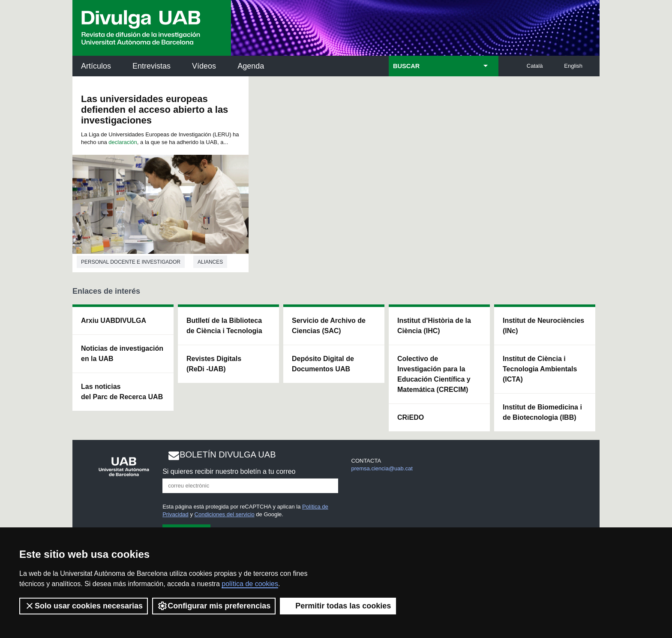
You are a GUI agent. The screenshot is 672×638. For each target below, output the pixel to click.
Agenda (251, 66)
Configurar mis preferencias (214, 606)
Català (535, 66)
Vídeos (204, 66)
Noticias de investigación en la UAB (122, 354)
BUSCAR (406, 66)
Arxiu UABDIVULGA (114, 321)
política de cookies (250, 584)
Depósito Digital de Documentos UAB (323, 364)
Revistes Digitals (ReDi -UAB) (214, 364)
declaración (123, 142)
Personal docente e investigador (131, 262)
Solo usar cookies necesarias (84, 606)
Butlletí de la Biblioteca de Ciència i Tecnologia (224, 326)
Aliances (210, 262)
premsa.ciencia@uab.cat (382, 468)
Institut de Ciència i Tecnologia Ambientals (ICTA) (540, 369)
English (573, 66)
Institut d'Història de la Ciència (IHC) (434, 326)
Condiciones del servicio (225, 514)
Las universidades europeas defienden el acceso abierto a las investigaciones (154, 110)
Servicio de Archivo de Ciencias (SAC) (329, 326)
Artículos (96, 66)
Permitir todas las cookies (338, 606)
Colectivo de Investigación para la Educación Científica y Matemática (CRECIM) (434, 374)
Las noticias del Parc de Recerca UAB (122, 392)
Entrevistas (151, 66)
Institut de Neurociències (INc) (543, 326)
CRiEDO (411, 417)
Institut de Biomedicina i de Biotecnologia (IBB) (542, 412)
